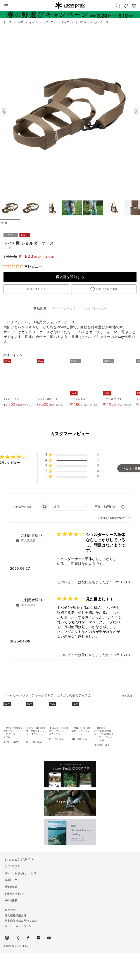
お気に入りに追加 (107, 289)
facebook (28, 938)
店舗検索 (11, 887)
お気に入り (126, 6)
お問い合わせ (14, 894)
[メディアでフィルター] (110, 507)
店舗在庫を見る (36, 289)
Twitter (17, 938)
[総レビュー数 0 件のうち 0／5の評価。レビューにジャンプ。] (23, 266)
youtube (49, 938)
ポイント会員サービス (21, 873)
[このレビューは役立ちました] (117, 582)
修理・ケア (13, 880)
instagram (7, 938)
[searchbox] (25, 507)
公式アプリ (13, 866)
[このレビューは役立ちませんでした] (125, 582)
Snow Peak (70, 5)
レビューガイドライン (18, 926)
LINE (38, 938)
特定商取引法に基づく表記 (21, 921)
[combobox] (70, 507)
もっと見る (126, 696)
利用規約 (10, 910)
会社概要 (11, 901)
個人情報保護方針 (16, 916)
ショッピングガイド (19, 859)
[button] (136, 111)
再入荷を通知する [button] (70, 277)
